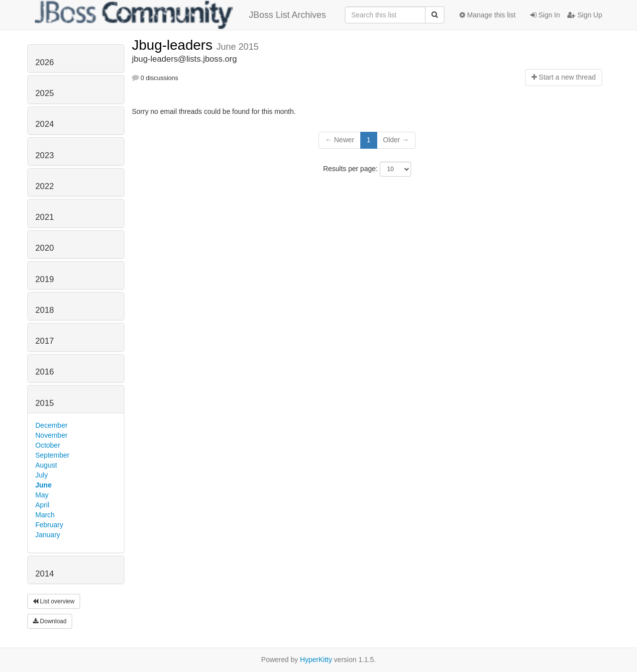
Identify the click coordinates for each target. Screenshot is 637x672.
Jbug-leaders (174, 45)
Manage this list (487, 15)
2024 (45, 124)
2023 (45, 155)
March (45, 515)
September (52, 455)
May (42, 495)
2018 (45, 310)
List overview (54, 601)
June (44, 485)
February (49, 525)
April (42, 505)
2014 (45, 574)
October (48, 445)
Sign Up (585, 15)
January (48, 535)
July (42, 475)
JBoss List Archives (180, 15)
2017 (45, 341)
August (46, 465)
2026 (45, 62)
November (52, 435)
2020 (45, 248)
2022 (45, 186)
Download (50, 621)
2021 (45, 217)
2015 (45, 403)
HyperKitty (316, 660)
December (52, 425)
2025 (45, 93)
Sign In (545, 15)
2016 (45, 372)
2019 (45, 279)
